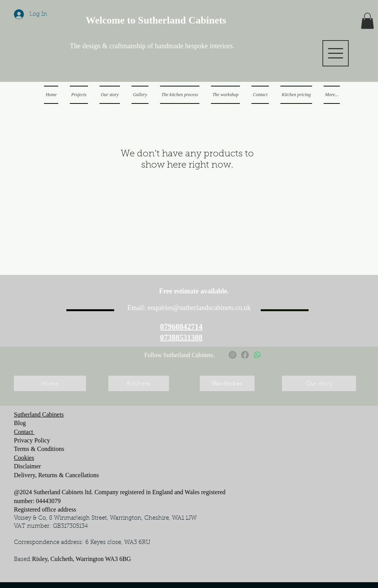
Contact (24, 432)
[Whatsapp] (257, 355)
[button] (336, 53)
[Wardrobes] (227, 383)
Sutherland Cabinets (39, 414)
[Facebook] (245, 355)
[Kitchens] (139, 383)
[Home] (50, 383)
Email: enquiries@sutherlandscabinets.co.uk (189, 308)
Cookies (24, 458)
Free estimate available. (195, 291)
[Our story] (319, 383)
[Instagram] (233, 355)
